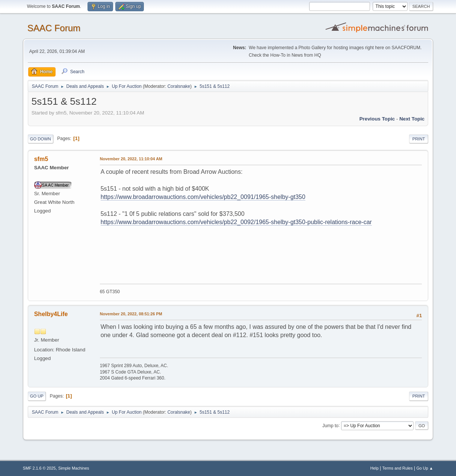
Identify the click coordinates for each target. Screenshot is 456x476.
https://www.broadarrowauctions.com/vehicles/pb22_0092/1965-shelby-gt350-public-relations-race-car (236, 222)
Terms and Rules (398, 468)
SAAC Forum (54, 28)
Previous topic (377, 119)
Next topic (412, 119)
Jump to (330, 425)
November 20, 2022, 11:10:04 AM (131, 159)
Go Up (37, 396)
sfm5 (41, 159)
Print (419, 139)
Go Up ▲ (425, 468)
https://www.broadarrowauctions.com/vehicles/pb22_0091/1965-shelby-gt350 (203, 197)
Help (374, 468)
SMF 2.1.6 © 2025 (39, 468)
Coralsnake (179, 86)
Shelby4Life (51, 314)
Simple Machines (74, 468)
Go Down (41, 139)
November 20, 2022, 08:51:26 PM (131, 314)
